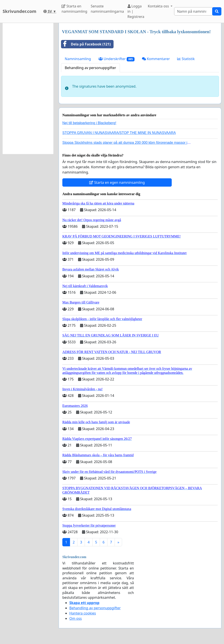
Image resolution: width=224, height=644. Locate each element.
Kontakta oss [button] (159, 6)
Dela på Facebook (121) (86, 44)
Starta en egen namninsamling (117, 182)
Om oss (76, 618)
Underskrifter (116, 59)
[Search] (193, 11)
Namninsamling (78, 59)
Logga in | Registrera (136, 11)
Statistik (186, 59)
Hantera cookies (83, 613)
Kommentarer (156, 59)
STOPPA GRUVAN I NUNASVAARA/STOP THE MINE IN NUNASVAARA (119, 133)
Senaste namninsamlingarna (107, 9)
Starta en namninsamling (74, 9)
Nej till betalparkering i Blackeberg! (89, 123)
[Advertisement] (28, 89)
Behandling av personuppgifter (90, 68)
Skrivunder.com (19, 11)
